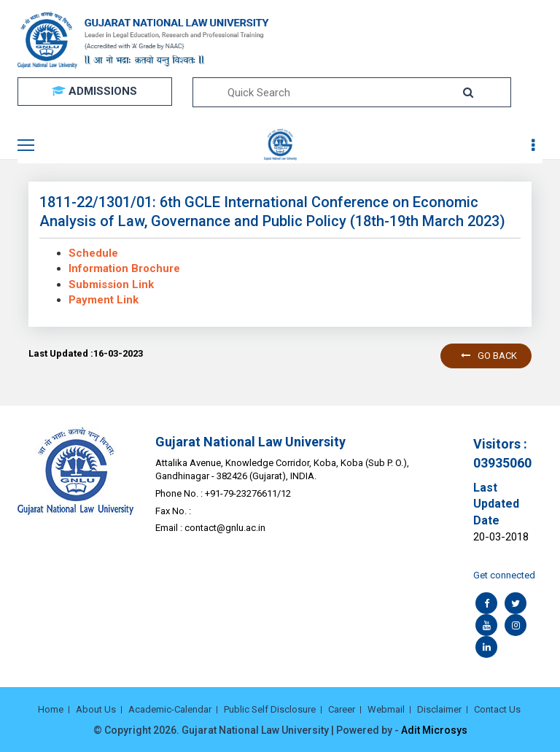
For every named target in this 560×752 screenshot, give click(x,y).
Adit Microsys (434, 730)
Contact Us (497, 709)
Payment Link (104, 300)
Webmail (386, 709)
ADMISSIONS (94, 91)
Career (342, 709)
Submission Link (111, 284)
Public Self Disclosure (270, 709)
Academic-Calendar (170, 709)
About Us (96, 709)
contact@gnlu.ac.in (225, 528)
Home (51, 709)
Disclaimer (439, 709)
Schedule (93, 253)
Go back (489, 356)
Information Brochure (124, 268)
